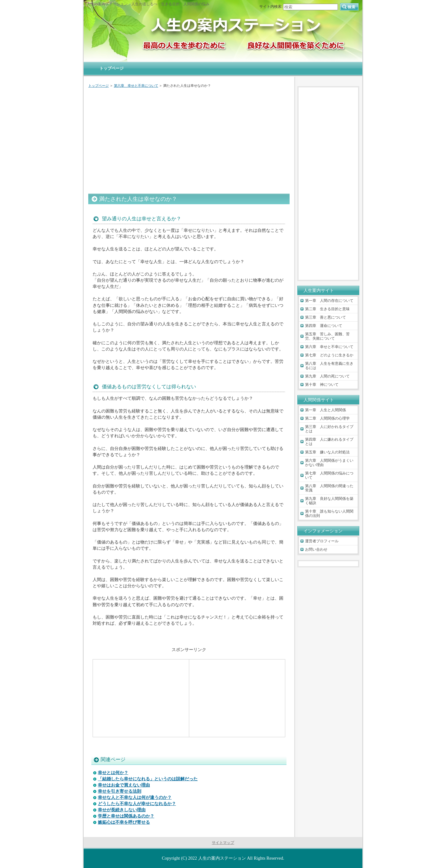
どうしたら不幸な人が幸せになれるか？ (137, 804)
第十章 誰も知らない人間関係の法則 (329, 513)
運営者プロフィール (322, 541)
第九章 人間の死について (327, 376)
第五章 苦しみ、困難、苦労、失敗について (327, 336)
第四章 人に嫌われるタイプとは (329, 442)
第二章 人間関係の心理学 (327, 418)
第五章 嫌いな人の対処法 (327, 452)
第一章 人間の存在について (329, 301)
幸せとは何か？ (113, 773)
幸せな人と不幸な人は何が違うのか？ (135, 798)
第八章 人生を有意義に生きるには (329, 366)
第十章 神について (322, 385)
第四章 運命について (324, 326)
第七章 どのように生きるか (329, 355)
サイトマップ (223, 843)
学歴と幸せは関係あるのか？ (126, 816)
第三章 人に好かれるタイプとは (329, 429)
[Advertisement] (189, 139)
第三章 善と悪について (326, 317)
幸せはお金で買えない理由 (124, 785)
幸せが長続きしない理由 (122, 810)
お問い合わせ (316, 549)
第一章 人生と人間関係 (326, 410)
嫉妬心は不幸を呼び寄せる (124, 822)
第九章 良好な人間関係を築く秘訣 (329, 501)
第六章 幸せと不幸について (136, 86)
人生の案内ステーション (222, 858)
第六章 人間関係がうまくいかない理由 (329, 463)
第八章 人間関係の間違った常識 (329, 488)
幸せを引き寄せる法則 (120, 791)
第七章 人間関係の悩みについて (329, 475)
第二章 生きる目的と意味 (327, 309)
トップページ (98, 86)
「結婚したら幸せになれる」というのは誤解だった (148, 779)
